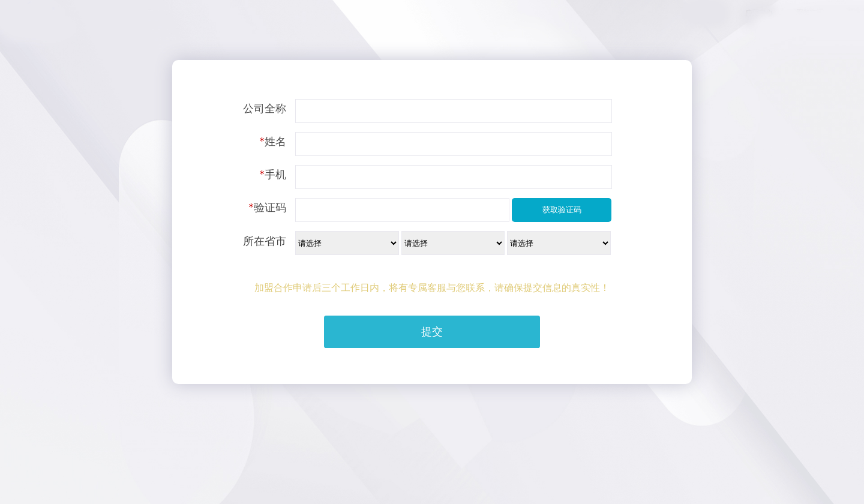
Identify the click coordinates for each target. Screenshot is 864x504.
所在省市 (265, 241)
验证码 (267, 208)
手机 (273, 175)
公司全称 (265, 109)
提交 (432, 332)
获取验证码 (562, 210)
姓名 (273, 142)
